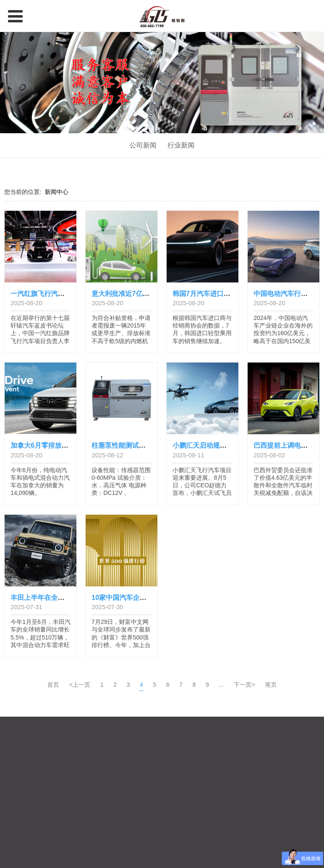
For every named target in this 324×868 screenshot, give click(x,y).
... (221, 685)
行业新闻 (181, 145)
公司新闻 (143, 145)
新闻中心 (57, 192)
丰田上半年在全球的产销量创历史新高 (68, 597)
